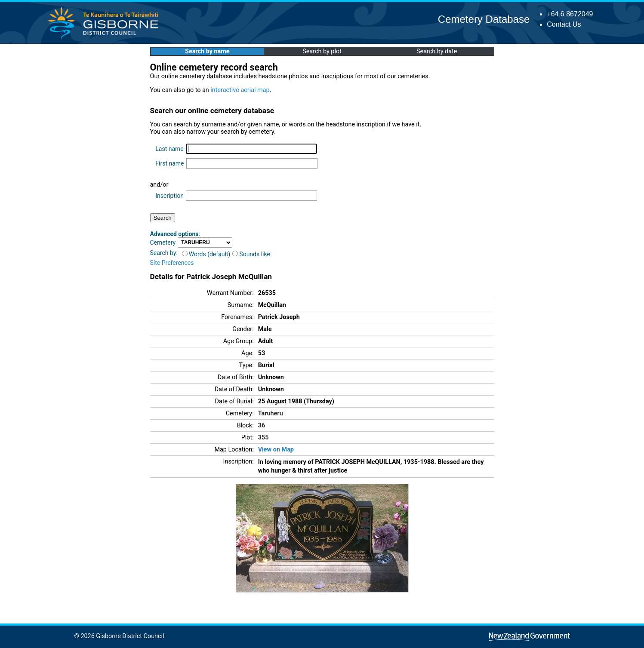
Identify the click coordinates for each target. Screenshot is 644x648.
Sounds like (251, 254)
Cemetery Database (484, 19)
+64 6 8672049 (570, 14)
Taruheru (271, 413)
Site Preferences (172, 263)
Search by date (437, 51)
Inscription (169, 196)
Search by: (164, 253)
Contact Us (564, 24)
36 (262, 425)
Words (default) (206, 254)
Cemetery (163, 243)
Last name (169, 149)
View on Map (276, 450)
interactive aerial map (240, 90)
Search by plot (322, 51)
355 (263, 438)
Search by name (207, 51)
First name (169, 163)
